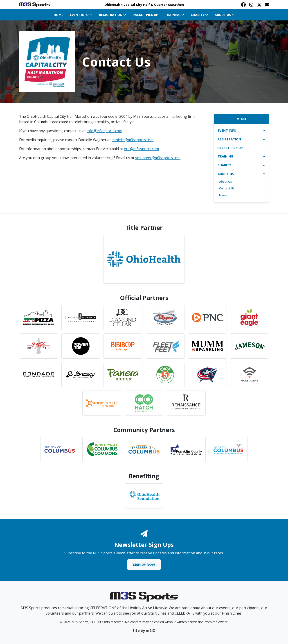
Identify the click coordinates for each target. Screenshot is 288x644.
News (223, 195)
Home (58, 15)
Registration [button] (112, 15)
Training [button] (174, 15)
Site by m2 (144, 631)
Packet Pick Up (145, 15)
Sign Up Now (144, 565)
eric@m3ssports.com (141, 149)
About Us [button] (225, 15)
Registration (229, 139)
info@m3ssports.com (104, 131)
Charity (224, 165)
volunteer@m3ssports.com (158, 158)
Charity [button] (199, 15)
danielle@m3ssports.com (133, 140)
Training (225, 156)
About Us (226, 174)
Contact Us (227, 188)
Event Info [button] (81, 15)
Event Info (227, 130)
